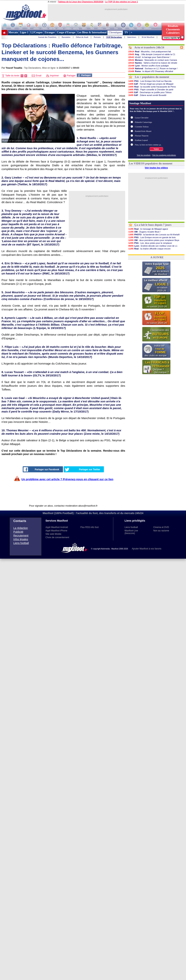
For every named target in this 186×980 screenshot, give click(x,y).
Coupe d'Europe (66, 32)
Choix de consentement (57, 537)
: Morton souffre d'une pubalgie (148, 66)
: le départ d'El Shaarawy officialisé (151, 71)
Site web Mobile (53, 534)
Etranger (50, 32)
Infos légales (21, 539)
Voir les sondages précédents (164, 155)
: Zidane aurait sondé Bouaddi (147, 95)
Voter (156, 149)
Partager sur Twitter (82, 469)
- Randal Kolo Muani (143, 131)
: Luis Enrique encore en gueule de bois (152, 237)
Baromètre (66, 37)
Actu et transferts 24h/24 (149, 47)
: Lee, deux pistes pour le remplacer (150, 243)
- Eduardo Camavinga (143, 122)
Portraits (97, 37)
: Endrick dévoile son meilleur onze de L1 (153, 246)
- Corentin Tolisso (141, 127)
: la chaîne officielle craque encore (149, 249)
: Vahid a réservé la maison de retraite (153, 63)
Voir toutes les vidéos (156, 168)
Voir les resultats (144, 155)
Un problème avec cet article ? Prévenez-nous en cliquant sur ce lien (67, 479)
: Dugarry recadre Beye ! (144, 232)
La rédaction (21, 528)
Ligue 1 (24, 32)
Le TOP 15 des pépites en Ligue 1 (122, 2)
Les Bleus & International (92, 32)
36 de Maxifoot (148, 37)
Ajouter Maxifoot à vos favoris (146, 549)
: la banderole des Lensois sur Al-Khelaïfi (154, 235)
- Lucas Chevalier (141, 118)
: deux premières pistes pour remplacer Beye (154, 240)
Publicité (18, 532)
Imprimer (53, 76)
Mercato (13, 32)
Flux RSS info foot (90, 527)
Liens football (21, 543)
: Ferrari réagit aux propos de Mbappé (151, 84)
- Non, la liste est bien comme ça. (148, 145)
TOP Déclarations (114, 37)
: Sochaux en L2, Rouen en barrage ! (153, 68)
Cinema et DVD (161, 527)
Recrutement (21, 536)
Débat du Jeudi (82, 37)
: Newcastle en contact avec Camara (153, 60)
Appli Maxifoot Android (57, 527)
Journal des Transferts (47, 37)
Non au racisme (161, 531)
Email (37, 76)
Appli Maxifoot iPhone (56, 531)
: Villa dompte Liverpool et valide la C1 (152, 54)
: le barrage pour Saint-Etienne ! (149, 57)
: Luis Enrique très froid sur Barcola (150, 81)
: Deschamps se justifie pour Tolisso (150, 92)
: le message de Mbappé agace (148, 229)
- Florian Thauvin (141, 136)
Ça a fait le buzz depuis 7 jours (153, 225)
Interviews (132, 37)
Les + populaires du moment (152, 77)
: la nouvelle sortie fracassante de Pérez (152, 87)
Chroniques (115, 32)
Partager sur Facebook (41, 469)
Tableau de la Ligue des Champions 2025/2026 (81, 2)
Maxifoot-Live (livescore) (131, 532)
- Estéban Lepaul (141, 140)
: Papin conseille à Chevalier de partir (151, 90)
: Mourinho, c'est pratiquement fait (150, 52)
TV (126, 32)
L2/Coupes (37, 32)
